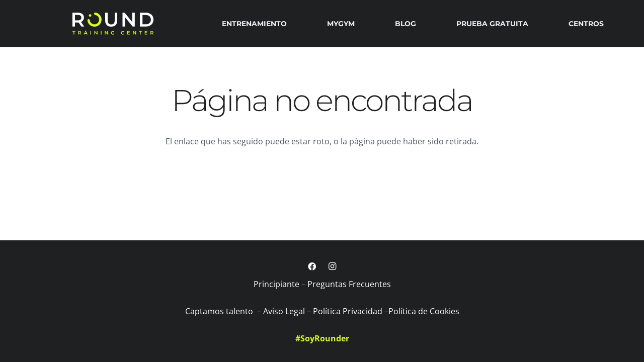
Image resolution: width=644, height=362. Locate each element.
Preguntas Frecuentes (349, 284)
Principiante (276, 284)
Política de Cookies (424, 311)
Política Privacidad (348, 311)
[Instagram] (332, 266)
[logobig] (113, 24)
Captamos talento (220, 311)
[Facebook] (312, 266)
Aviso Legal (284, 311)
